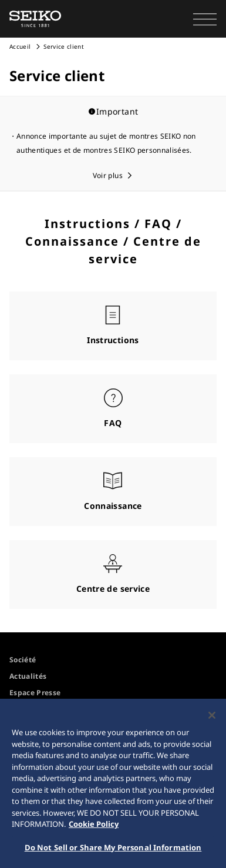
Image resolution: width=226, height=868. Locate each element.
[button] (205, 19)
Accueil (20, 46)
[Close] (212, 718)
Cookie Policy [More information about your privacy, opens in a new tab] (94, 827)
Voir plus (108, 175)
